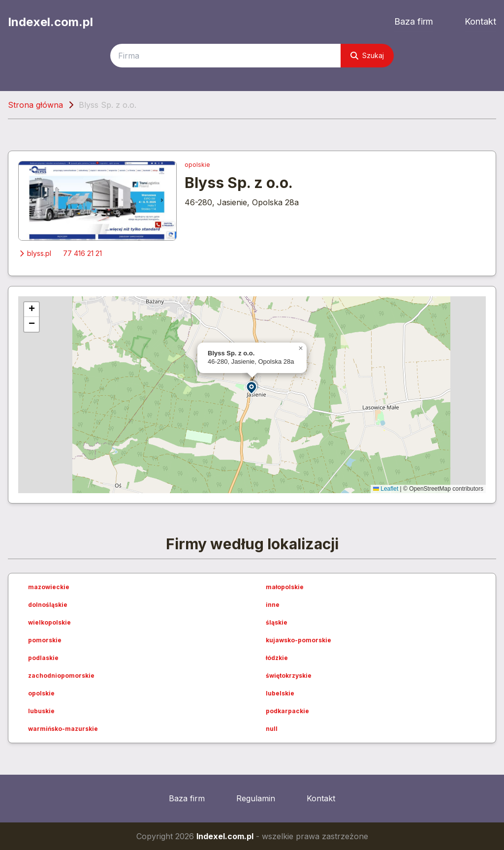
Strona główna (35, 105)
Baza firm (414, 21)
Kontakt (480, 21)
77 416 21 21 (82, 253)
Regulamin (256, 798)
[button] (252, 387)
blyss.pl (35, 253)
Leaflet (386, 489)
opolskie (197, 165)
